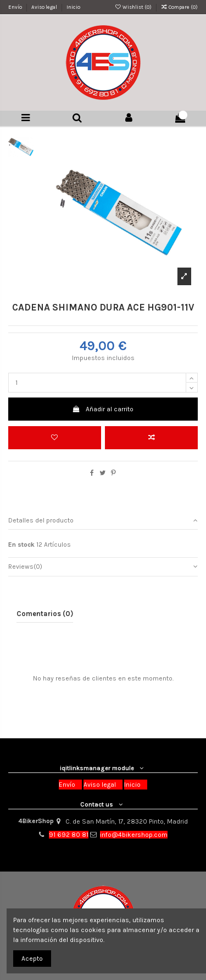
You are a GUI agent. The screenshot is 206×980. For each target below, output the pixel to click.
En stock (21, 545)
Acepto (32, 959)
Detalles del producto (103, 520)
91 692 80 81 (69, 835)
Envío (16, 7)
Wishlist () (133, 7)
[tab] (103, 520)
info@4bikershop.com (134, 835)
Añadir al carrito (103, 409)
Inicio (73, 7)
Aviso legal (45, 7)
